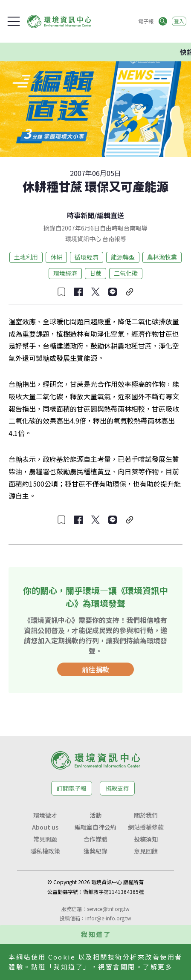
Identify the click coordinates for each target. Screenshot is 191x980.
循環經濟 (87, 257)
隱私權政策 (45, 851)
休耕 (56, 257)
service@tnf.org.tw (108, 909)
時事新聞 (81, 215)
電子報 (146, 21)
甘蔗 (95, 273)
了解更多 (158, 967)
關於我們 (146, 815)
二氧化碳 (126, 273)
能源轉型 (123, 257)
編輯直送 (110, 215)
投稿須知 (146, 839)
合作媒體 (95, 839)
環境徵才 (45, 815)
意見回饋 (146, 851)
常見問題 (45, 839)
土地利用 (26, 257)
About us (45, 827)
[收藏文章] (61, 292)
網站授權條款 (146, 827)
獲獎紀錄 (95, 851)
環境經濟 (65, 273)
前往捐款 (95, 669)
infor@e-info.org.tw (108, 918)
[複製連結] (130, 292)
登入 (179, 21)
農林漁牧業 (162, 257)
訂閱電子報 (72, 788)
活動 (95, 815)
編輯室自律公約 (95, 827)
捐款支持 (117, 788)
